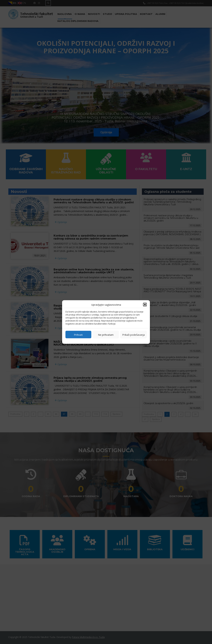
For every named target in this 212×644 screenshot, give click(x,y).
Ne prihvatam (106, 335)
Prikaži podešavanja (133, 335)
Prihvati (78, 335)
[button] (145, 305)
